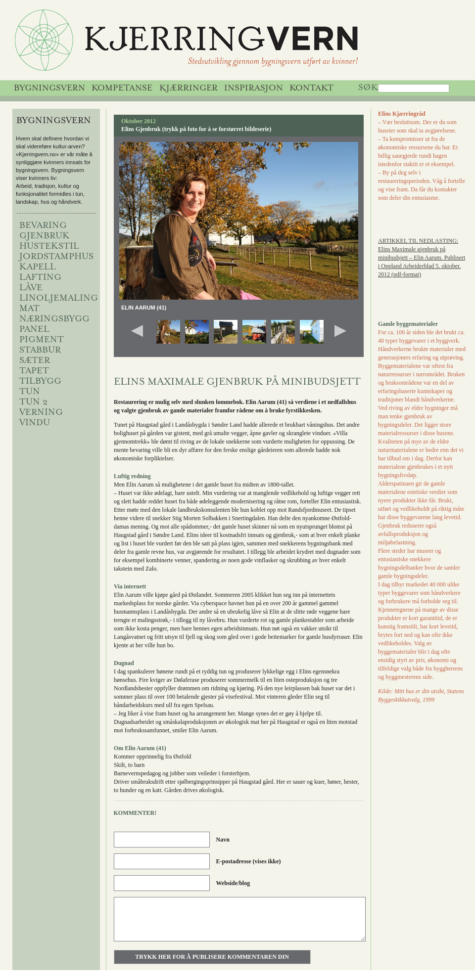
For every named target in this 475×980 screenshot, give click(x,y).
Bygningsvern (49, 89)
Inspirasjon (254, 89)
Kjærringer (189, 89)
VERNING (41, 413)
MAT (29, 309)
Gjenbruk (45, 236)
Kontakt (311, 89)
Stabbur (40, 351)
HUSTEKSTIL (49, 247)
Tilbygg (40, 382)
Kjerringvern (227, 43)
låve (31, 288)
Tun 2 (33, 402)
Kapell (38, 267)
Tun (30, 392)
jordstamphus (56, 257)
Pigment (42, 340)
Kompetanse (122, 89)
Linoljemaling (59, 299)
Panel (34, 330)
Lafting (40, 278)
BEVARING (43, 226)
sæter (35, 361)
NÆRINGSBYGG (54, 319)
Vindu (35, 423)
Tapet (34, 371)
